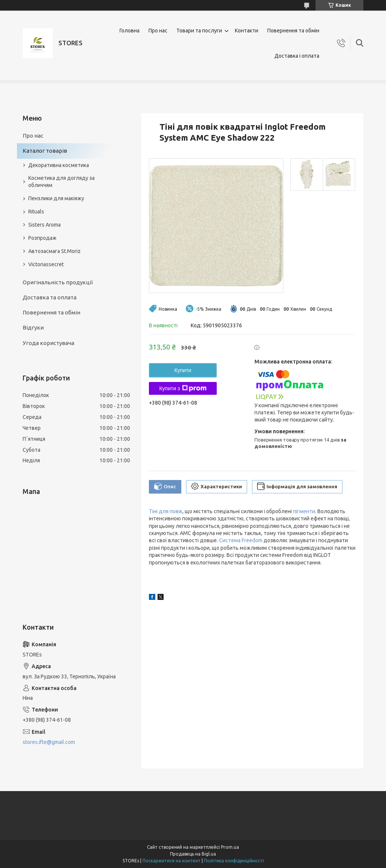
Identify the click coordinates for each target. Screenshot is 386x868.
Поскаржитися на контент (172, 861)
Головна (129, 31)
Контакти (247, 31)
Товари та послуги (199, 31)
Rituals (36, 212)
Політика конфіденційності (234, 861)
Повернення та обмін (293, 31)
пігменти (304, 511)
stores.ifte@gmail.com (49, 742)
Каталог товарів (45, 151)
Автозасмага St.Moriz (54, 251)
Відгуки (33, 327)
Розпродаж (42, 238)
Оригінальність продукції (58, 282)
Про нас (158, 31)
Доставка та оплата (50, 297)
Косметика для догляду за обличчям (61, 182)
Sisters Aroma (44, 225)
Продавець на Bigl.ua (193, 854)
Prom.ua (230, 847)
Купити (183, 370)
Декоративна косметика (59, 165)
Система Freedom (241, 540)
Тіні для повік (166, 511)
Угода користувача (48, 343)
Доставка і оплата (297, 56)
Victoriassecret (46, 264)
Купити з (183, 388)
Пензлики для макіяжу (56, 198)
